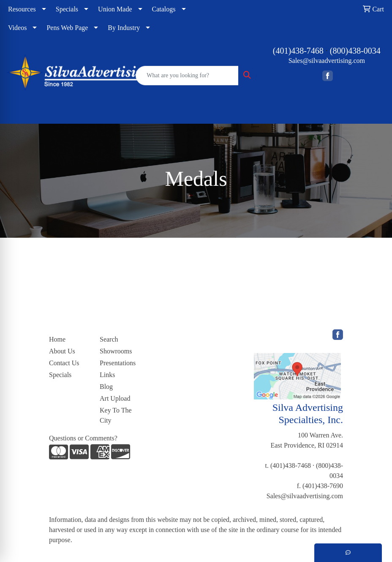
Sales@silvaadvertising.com (327, 61)
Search (109, 339)
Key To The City (116, 415)
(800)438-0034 (355, 51)
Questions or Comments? (83, 438)
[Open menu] (375, 111)
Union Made (115, 9)
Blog (106, 387)
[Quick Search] (187, 76)
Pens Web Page (67, 28)
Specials (67, 9)
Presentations (118, 363)
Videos (17, 28)
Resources (22, 9)
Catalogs (164, 9)
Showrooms (116, 351)
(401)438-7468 (298, 51)
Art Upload (115, 398)
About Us (62, 351)
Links (107, 375)
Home (57, 339)
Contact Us (64, 363)
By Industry (124, 28)
